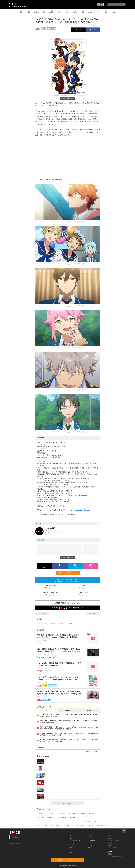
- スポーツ (72, 850)
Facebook (15, 837)
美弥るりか (41, 814)
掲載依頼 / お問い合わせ (113, 841)
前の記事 (41, 613)
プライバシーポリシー (113, 848)
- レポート (90, 843)
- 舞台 (70, 838)
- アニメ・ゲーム (73, 845)
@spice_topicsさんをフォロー (18, 844)
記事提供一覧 (111, 838)
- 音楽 (70, 836)
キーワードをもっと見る (92, 822)
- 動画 (89, 836)
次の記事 (95, 613)
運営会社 (110, 836)
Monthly (89, 711)
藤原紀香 (61, 814)
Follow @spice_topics (51, 588)
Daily (46, 711)
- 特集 (89, 848)
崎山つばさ (71, 814)
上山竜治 (81, 814)
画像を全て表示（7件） (67, 99)
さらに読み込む (73, 803)
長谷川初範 (62, 818)
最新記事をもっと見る (92, 751)
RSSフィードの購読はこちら (69, 573)
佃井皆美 (41, 818)
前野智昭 (49, 135)
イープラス (39, 826)
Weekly (68, 711)
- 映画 (70, 852)
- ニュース (90, 838)
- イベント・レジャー (74, 841)
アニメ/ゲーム (42, 623)
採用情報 (110, 843)
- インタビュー (91, 841)
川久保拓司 (51, 818)
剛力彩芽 (91, 814)
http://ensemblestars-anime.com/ (81, 510)
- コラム (90, 845)
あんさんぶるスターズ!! (67, 623)
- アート (71, 848)
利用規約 (110, 845)
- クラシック (72, 843)
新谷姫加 (72, 818)
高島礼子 (52, 814)
